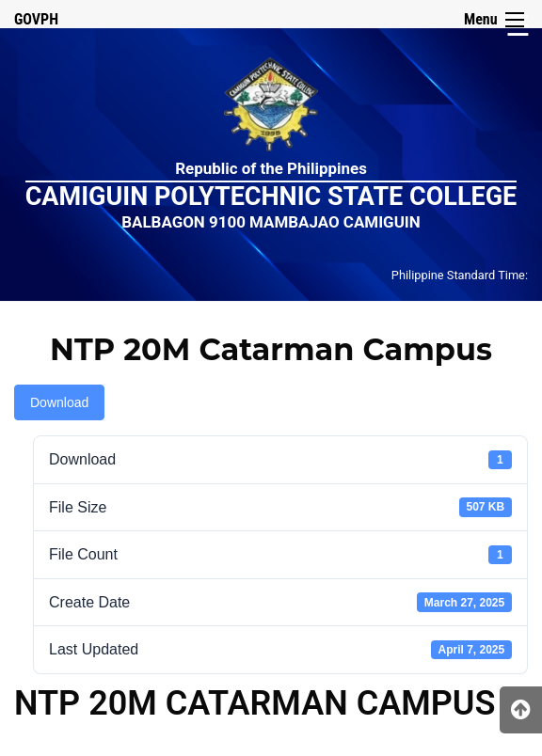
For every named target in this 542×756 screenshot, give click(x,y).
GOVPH (36, 19)
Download (59, 402)
